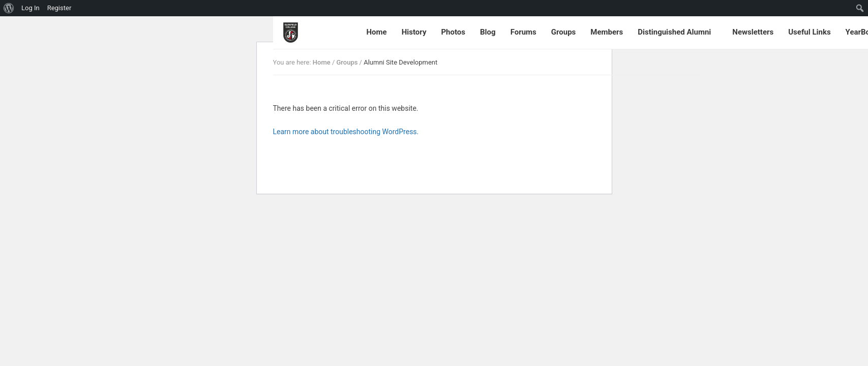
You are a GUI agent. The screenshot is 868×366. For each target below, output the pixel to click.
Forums (523, 32)
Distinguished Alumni (674, 32)
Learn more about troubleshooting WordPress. (346, 132)
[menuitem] (9, 8)
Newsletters (753, 32)
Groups (564, 32)
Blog (488, 32)
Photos (453, 32)
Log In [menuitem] (31, 8)
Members (607, 32)
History (414, 32)
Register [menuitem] (59, 8)
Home (377, 32)
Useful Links (809, 32)
